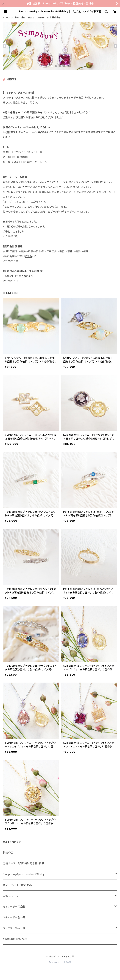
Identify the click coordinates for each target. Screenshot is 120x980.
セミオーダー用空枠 (14, 907)
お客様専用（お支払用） (16, 939)
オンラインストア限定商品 (17, 885)
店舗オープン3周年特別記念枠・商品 (24, 863)
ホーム (7, 17)
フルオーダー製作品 (14, 917)
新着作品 (8, 853)
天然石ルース (10, 896)
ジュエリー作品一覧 (14, 928)
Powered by (60, 962)
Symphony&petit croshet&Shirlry (24, 874)
